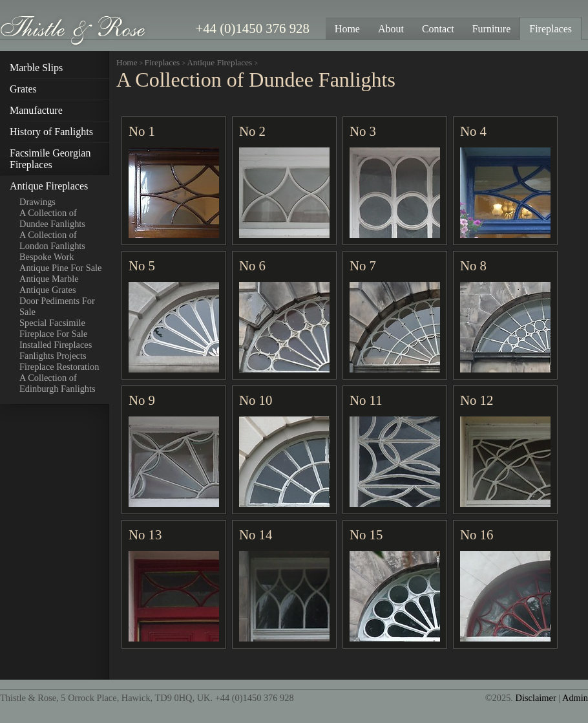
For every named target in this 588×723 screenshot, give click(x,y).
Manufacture (36, 110)
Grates (23, 89)
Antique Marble (49, 279)
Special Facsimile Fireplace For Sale (54, 328)
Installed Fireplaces (56, 345)
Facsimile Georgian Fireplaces (50, 159)
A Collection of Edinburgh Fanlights (58, 383)
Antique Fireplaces (49, 186)
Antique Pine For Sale (61, 268)
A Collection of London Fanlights (52, 240)
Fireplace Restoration (59, 367)
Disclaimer (536, 698)
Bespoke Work (47, 257)
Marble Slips (36, 68)
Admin (575, 698)
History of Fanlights (51, 132)
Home (127, 62)
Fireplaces (163, 62)
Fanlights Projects (53, 356)
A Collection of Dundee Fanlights (52, 218)
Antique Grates (48, 290)
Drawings (37, 202)
